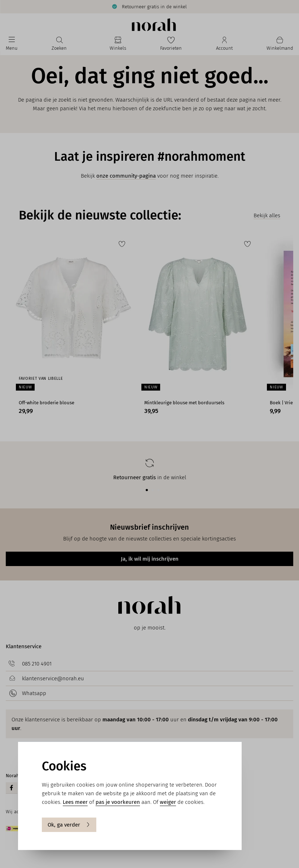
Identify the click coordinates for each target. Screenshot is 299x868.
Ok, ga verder (69, 825)
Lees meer (75, 802)
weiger (168, 802)
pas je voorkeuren (118, 802)
